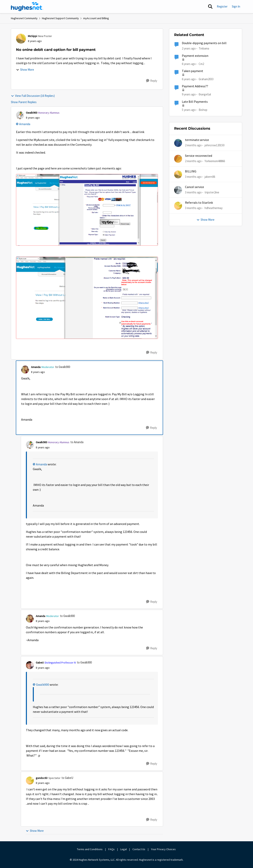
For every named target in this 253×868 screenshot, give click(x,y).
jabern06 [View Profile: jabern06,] (210, 177)
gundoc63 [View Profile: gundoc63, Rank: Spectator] (42, 778)
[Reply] (152, 81)
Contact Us (139, 849)
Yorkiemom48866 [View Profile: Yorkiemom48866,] (215, 161)
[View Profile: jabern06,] (178, 174)
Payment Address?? (195, 86)
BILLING (191, 171)
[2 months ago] (193, 145)
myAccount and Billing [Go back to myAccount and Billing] (96, 18)
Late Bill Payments (195, 102)
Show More (25, 70)
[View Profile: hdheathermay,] (178, 206)
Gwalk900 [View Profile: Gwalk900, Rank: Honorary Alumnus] (32, 113)
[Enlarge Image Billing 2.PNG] (87, 298)
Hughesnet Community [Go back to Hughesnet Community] (24, 18)
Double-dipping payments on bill (204, 43)
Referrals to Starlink (199, 203)
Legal (124, 849)
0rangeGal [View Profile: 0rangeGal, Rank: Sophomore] (205, 94)
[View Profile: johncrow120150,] (178, 143)
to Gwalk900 (63, 367)
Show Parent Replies (24, 102)
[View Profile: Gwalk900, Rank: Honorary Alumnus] (20, 115)
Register (222, 6)
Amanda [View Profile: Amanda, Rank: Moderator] (36, 367)
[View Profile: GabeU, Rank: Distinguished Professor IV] (30, 665)
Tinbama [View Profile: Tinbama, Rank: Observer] (204, 48)
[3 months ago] (193, 177)
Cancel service (194, 187)
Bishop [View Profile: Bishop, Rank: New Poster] (203, 110)
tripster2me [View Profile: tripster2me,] (212, 192)
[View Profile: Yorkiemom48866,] (178, 159)
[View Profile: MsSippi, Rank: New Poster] (21, 39)
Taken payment (193, 71)
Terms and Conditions (90, 849)
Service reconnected (199, 156)
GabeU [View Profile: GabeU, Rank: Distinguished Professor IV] (40, 663)
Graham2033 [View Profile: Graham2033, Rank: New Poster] (206, 79)
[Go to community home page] (27, 7)
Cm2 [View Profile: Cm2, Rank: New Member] (201, 64)
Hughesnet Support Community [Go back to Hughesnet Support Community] (60, 18)
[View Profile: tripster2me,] (178, 190)
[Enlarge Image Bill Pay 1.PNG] (87, 210)
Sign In (236, 6)
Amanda (25, 124)
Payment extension (195, 56)
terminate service (197, 140)
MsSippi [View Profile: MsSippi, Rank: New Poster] (33, 36)
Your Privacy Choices (164, 849)
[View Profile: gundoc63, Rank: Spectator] (30, 781)
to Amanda (77, 442)
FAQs (111, 849)
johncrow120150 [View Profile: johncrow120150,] (214, 145)
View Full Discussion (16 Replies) (33, 96)
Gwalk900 (42, 685)
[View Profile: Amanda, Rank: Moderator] (25, 370)
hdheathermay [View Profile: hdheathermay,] (214, 208)
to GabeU (67, 778)
